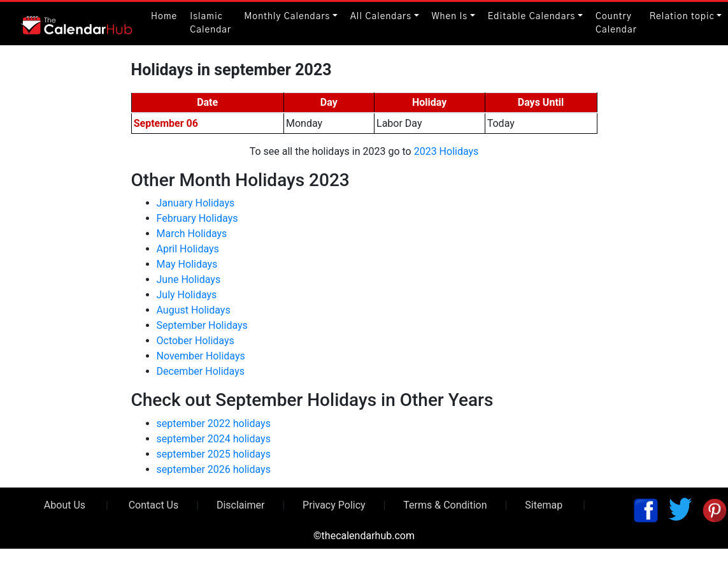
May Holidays (187, 264)
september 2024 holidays (214, 439)
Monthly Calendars (287, 17)
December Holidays (201, 371)
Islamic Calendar (211, 23)
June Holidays (189, 279)
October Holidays (196, 341)
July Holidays (187, 295)
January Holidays (196, 203)
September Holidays (202, 325)
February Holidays (197, 218)
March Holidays (192, 234)
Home (164, 17)
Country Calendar (616, 23)
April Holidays (188, 249)
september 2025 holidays (214, 454)
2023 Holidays (446, 151)
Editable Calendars (532, 17)
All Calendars (381, 17)
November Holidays (201, 356)
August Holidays (194, 310)
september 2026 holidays (214, 469)
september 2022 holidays (214, 423)
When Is (450, 17)
